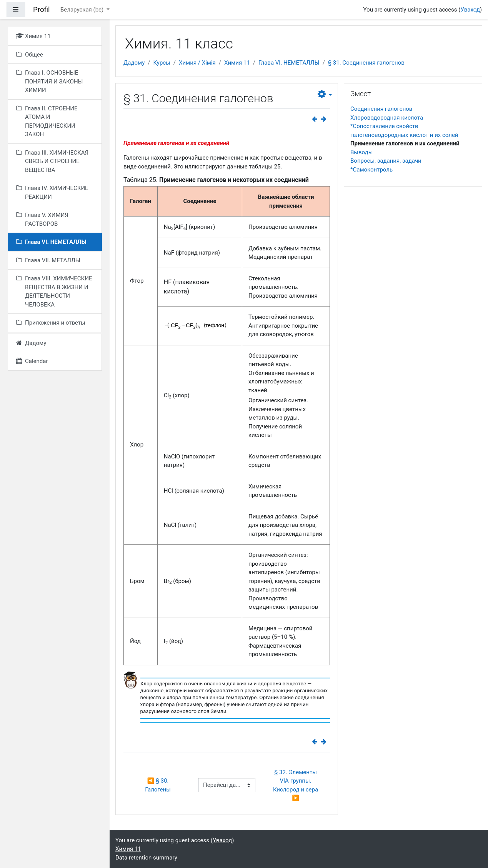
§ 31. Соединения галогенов (366, 63)
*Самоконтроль (371, 170)
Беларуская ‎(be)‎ (83, 10)
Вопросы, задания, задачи (386, 161)
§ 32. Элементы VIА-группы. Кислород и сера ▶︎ (296, 785)
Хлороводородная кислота (387, 118)
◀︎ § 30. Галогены (158, 785)
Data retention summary (146, 858)
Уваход (470, 10)
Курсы (162, 63)
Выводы (361, 152)
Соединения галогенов (381, 109)
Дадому (134, 63)
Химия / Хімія (197, 63)
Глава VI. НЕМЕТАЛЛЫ (289, 63)
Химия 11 (237, 63)
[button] (325, 95)
